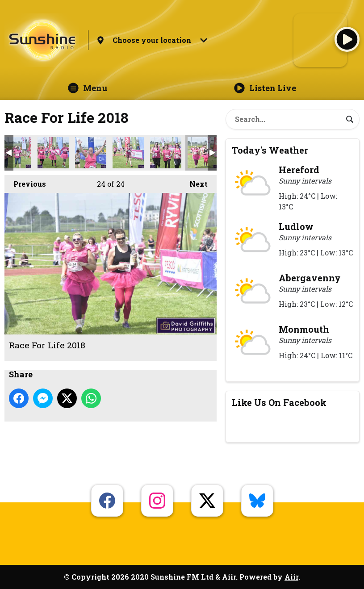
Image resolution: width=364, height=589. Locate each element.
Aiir (291, 577)
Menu (88, 88)
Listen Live (265, 88)
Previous (25, 182)
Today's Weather (270, 150)
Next (194, 182)
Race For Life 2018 (16, 153)
